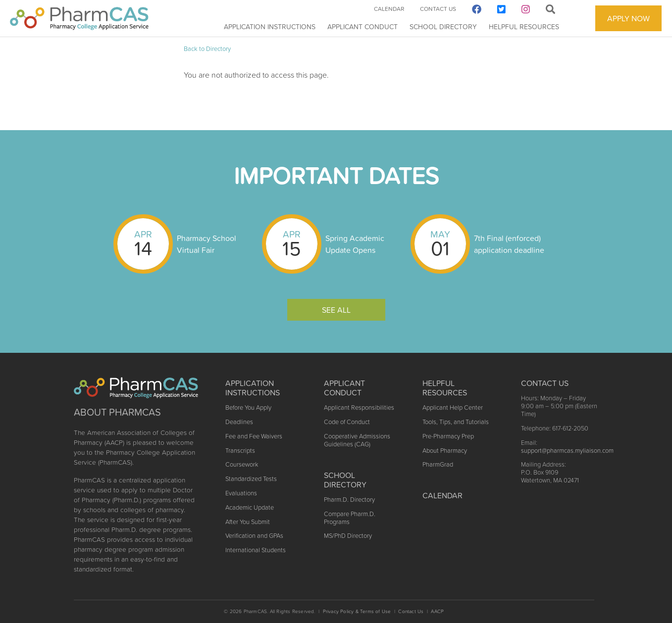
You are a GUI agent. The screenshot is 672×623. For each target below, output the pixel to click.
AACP (437, 611)
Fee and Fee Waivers (254, 436)
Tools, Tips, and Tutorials (456, 422)
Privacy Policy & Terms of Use (357, 611)
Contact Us (438, 9)
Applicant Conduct (362, 27)
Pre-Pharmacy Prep (448, 436)
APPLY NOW (628, 18)
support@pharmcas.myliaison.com (567, 451)
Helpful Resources (524, 27)
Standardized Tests (251, 479)
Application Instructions (270, 27)
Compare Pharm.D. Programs (350, 518)
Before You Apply (248, 407)
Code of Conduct (347, 422)
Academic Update (250, 507)
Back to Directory (207, 49)
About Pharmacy (445, 451)
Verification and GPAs (254, 536)
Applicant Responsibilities (359, 407)
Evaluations (241, 493)
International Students (256, 550)
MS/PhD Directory (348, 536)
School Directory (443, 27)
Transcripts (240, 451)
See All (336, 310)
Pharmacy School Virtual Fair (207, 244)
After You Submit (248, 522)
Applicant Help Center (453, 407)
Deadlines (239, 422)
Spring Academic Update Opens (355, 244)
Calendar (389, 9)
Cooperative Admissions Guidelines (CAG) (357, 440)
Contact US (545, 383)
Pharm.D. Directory (349, 500)
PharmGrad (438, 464)
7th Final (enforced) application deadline (509, 244)
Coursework (242, 464)
